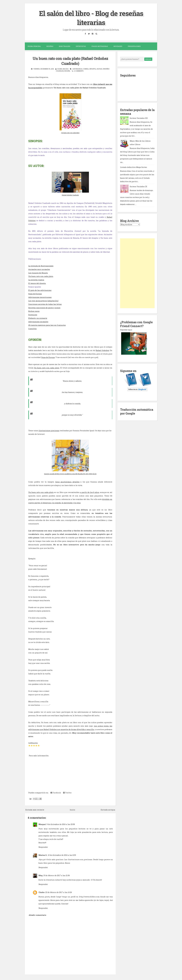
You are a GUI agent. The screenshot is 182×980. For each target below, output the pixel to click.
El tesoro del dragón (37, 283)
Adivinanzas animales (38, 321)
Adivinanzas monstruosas (40, 297)
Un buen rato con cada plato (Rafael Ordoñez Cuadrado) (70, 61)
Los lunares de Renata (38, 273)
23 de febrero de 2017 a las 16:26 (59, 892)
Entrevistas (81, 46)
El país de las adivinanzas (40, 290)
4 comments (79, 71)
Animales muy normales (39, 269)
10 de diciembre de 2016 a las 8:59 (62, 855)
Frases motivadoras (100, 46)
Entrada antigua (108, 809)
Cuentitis (32, 328)
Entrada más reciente (35, 809)
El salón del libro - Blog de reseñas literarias (91, 18)
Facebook (56, 792)
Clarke (42, 892)
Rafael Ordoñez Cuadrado (70, 195)
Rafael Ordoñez (102, 350)
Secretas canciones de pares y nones (44, 307)
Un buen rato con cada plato (70, 133)
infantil (93, 69)
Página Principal (34, 46)
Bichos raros (34, 311)
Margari (42, 824)
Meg (41, 875)
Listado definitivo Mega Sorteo (134, 167)
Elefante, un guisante (38, 318)
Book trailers (65, 46)
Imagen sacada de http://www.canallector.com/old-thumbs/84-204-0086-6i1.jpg (70, 474)
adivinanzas (77, 69)
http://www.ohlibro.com (89, 896)
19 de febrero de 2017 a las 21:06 (57, 875)
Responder (43, 847)
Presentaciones (134, 46)
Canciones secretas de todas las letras (45, 304)
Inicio (72, 809)
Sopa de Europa (35, 294)
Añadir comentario (37, 915)
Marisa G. (43, 855)
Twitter (67, 792)
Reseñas (50, 46)
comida (86, 69)
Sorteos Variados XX (139, 118)
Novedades (118, 46)
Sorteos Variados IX (138, 186)
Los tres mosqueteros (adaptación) (43, 300)
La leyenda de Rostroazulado (41, 266)
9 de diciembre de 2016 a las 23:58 (61, 824)
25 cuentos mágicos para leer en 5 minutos (47, 325)
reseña (67, 71)
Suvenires (33, 314)
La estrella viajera (36, 280)
